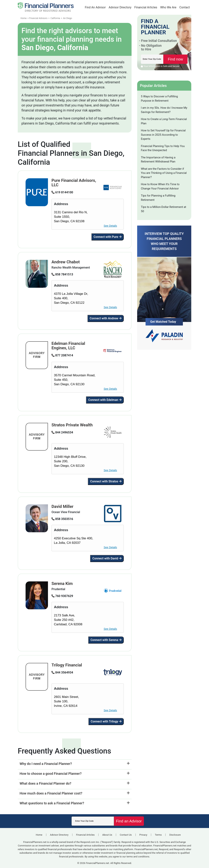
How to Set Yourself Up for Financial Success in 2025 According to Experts (163, 135)
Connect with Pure (108, 237)
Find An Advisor (95, 7)
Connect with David (107, 558)
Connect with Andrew (106, 318)
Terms (158, 835)
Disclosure (175, 835)
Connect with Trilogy (106, 721)
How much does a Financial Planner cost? (51, 793)
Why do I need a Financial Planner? (46, 764)
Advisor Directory (120, 7)
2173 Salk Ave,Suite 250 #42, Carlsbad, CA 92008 (68, 620)
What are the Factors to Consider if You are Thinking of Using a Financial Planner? (164, 173)
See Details (110, 226)
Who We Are (168, 7)
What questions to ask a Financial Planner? (52, 803)
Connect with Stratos (106, 481)
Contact (185, 7)
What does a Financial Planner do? (45, 783)
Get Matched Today (163, 322)
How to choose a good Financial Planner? (51, 774)
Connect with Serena (106, 640)
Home (39, 835)
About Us (107, 835)
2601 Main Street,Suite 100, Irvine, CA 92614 (66, 701)
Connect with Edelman (105, 400)
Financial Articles (146, 7)
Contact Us (126, 835)
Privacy (143, 835)
